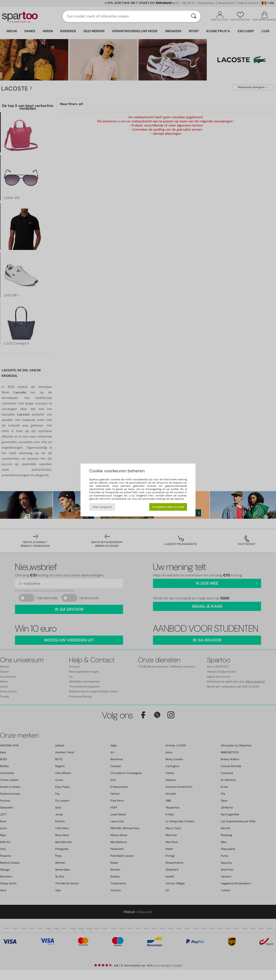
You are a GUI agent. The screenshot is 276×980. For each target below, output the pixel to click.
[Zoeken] (194, 16)
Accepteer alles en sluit (168, 507)
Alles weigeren (102, 507)
